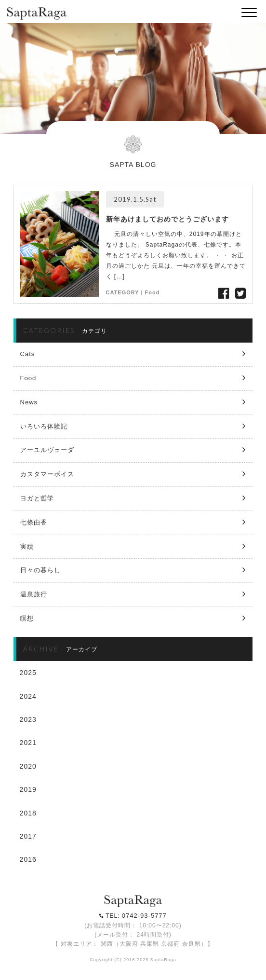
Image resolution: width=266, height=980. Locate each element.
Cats (28, 354)
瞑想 (27, 618)
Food (153, 292)
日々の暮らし (40, 570)
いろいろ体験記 (44, 426)
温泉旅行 (34, 594)
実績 (27, 546)
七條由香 (34, 522)
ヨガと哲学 (37, 498)
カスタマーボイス (47, 474)
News (29, 402)
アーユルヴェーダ (47, 450)
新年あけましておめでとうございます (167, 219)
